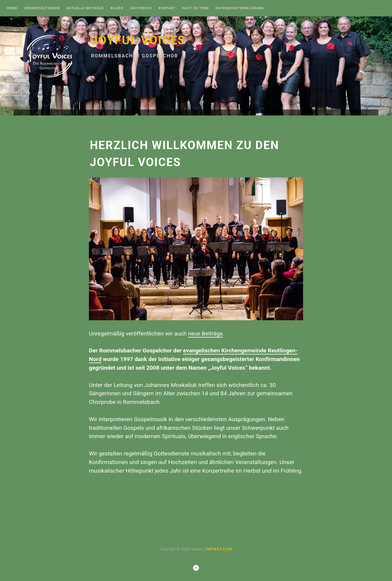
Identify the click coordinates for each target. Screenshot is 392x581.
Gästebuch (141, 8)
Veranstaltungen (42, 8)
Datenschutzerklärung (240, 8)
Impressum (219, 549)
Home (12, 8)
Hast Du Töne (196, 8)
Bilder (117, 8)
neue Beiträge (205, 334)
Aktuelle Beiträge (85, 8)
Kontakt (167, 8)
